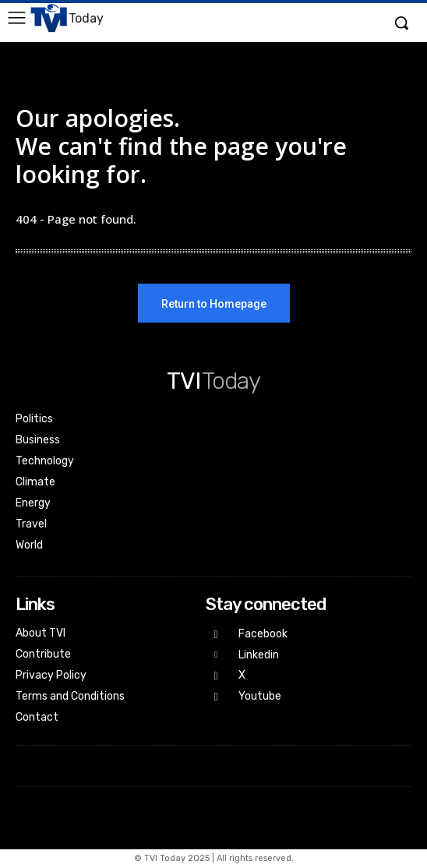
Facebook (263, 634)
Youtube (260, 696)
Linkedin (259, 655)
